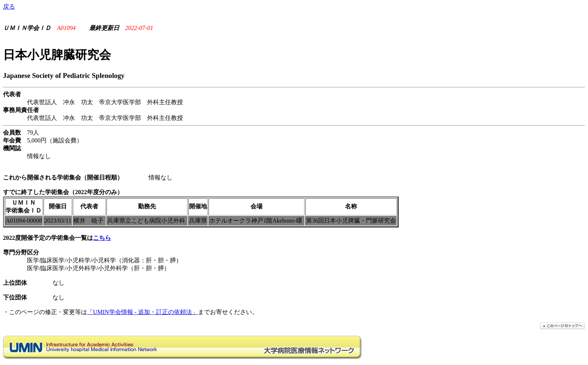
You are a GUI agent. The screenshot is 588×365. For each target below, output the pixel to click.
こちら (102, 238)
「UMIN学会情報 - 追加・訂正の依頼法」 (142, 312)
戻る (9, 7)
